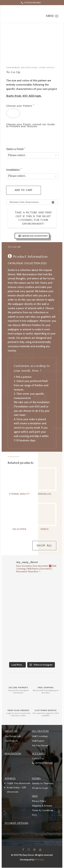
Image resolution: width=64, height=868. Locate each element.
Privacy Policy (39, 801)
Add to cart (24, 190)
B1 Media (39, 860)
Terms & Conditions (43, 810)
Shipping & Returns (42, 806)
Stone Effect (47, 68)
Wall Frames (38, 741)
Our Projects (11, 741)
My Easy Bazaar (40, 745)
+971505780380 (32, 3)
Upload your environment (35, 236)
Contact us (38, 759)
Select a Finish (15, 149)
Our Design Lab (13, 736)
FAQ (34, 815)
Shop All (44, 545)
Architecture (29, 68)
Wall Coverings (40, 736)
